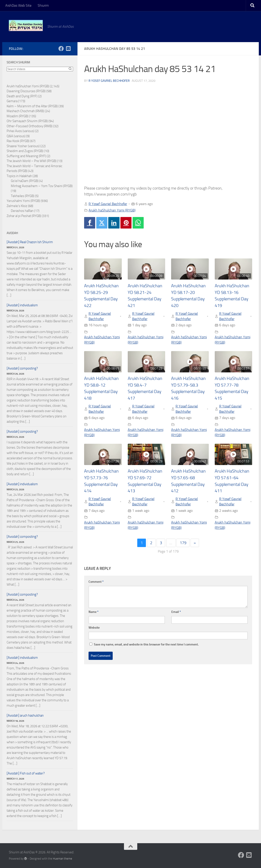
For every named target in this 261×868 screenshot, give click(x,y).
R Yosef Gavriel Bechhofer (109, 81)
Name (94, 612)
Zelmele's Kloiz (17, 206)
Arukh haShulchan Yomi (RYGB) (112, 210)
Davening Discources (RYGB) (26, 91)
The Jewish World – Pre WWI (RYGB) (32, 161)
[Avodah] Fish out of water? (26, 773)
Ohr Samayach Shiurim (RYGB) (27, 121)
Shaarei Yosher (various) (23, 146)
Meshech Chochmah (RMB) (25, 111)
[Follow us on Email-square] (68, 49)
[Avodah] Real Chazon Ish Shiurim (30, 242)
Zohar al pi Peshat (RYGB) (24, 216)
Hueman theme (63, 859)
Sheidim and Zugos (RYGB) (25, 151)
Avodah (12, 233)
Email (176, 612)
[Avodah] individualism (22, 305)
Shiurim (43, 5)
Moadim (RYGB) (17, 116)
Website (94, 628)
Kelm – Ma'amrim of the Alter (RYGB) (32, 106)
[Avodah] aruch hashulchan (25, 716)
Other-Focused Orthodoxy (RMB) (30, 126)
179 (183, 543)
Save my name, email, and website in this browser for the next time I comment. (146, 644)
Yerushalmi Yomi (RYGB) (23, 201)
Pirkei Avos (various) (20, 131)
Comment (96, 582)
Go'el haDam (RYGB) (25, 181)
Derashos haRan (22, 211)
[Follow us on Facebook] (61, 49)
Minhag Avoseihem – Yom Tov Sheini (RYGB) (42, 186)
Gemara (12, 101)
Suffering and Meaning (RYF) (26, 156)
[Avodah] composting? (22, 368)
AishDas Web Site (18, 5)
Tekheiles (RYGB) (23, 196)
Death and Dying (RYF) (22, 96)
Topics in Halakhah (19, 176)
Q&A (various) (16, 136)
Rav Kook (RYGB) (18, 141)
